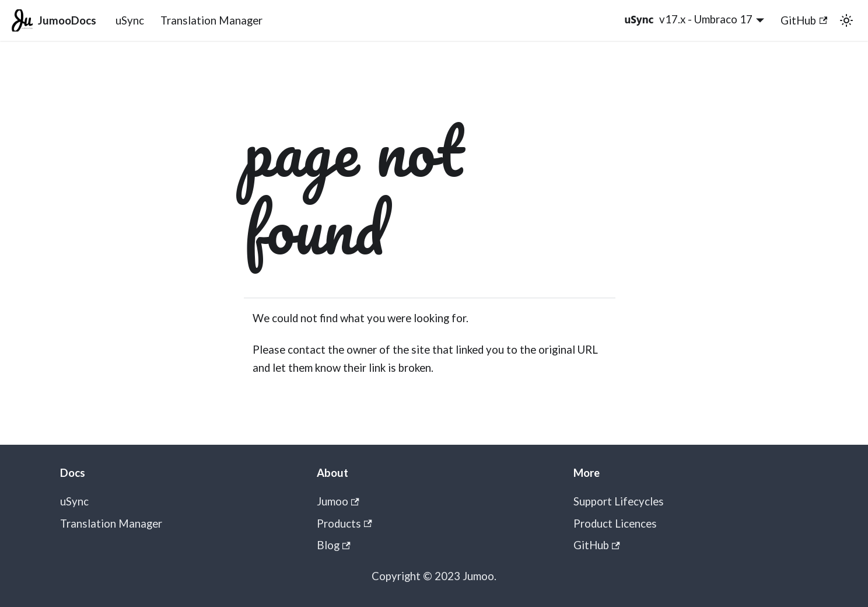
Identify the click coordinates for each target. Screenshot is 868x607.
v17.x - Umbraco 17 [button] (706, 19)
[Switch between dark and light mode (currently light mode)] (846, 20)
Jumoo (338, 501)
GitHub (804, 20)
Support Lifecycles (619, 501)
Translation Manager (211, 20)
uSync (130, 20)
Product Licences (615, 524)
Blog (334, 545)
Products (344, 524)
